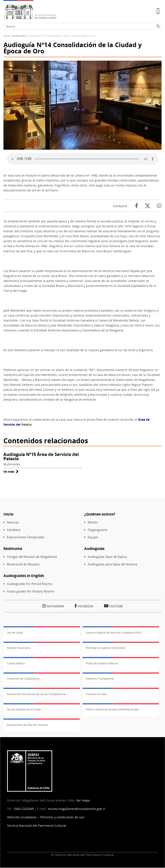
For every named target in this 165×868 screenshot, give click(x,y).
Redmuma (13, 549)
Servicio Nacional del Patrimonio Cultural (37, 826)
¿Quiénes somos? (100, 514)
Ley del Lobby (15, 633)
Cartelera (14, 530)
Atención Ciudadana (22, 817)
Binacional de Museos (23, 564)
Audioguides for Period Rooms (30, 584)
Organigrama (97, 530)
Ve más (11, 472)
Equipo (93, 537)
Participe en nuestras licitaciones (106, 648)
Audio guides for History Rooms (31, 591)
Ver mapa (83, 800)
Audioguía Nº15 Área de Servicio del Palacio (41, 456)
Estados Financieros (19, 648)
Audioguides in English (24, 576)
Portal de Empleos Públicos (102, 663)
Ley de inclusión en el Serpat (24, 709)
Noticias (13, 522)
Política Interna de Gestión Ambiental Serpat (112, 709)
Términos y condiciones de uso (62, 817)
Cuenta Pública (16, 663)
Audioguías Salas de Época (107, 557)
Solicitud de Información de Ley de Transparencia (36, 694)
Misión (93, 522)
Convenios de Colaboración (23, 679)
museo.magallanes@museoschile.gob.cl (77, 809)
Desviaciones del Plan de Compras (27, 725)
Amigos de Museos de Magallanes (32, 557)
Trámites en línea (96, 694)
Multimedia (19, 36)
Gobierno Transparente (100, 679)
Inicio (7, 36)
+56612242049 (23, 809)
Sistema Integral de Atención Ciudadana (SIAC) (114, 633)
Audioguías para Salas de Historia (112, 564)
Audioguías (94, 549)
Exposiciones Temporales (26, 537)
